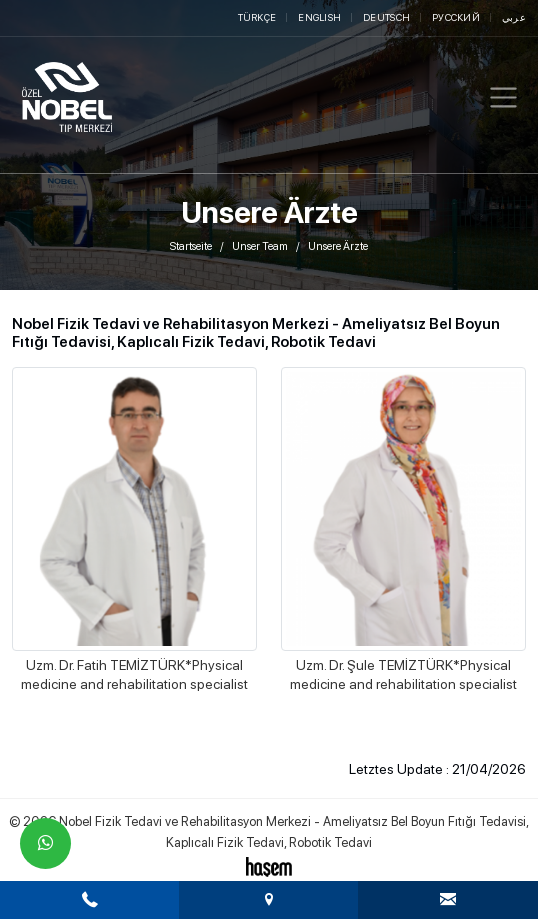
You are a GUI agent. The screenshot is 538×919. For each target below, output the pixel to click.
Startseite (191, 246)
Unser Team (260, 246)
